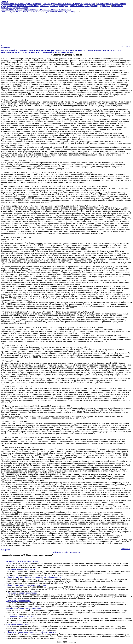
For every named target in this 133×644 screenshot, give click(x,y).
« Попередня (6, 47)
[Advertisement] (66, 28)
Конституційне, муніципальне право (112, 4)
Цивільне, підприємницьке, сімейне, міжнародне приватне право (69, 4)
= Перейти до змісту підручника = (67, 552)
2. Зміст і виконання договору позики (20, 569)
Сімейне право (65, 10)
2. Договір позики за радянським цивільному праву (26, 585)
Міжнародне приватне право (27, 10)
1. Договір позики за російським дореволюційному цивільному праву (33, 577)
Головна (4, 12)
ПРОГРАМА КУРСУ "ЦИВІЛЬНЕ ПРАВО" (22, 562)
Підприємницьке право (49, 10)
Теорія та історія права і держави (83, 6)
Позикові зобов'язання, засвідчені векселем (23, 609)
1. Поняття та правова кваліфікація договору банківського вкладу (32, 632)
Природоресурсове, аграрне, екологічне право (20, 6)
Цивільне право (7, 10)
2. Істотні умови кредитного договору (20, 616)
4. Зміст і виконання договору (17, 624)
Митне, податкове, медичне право (54, 6)
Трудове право (104, 6)
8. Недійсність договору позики (18, 601)
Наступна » (125, 46)
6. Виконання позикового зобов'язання (21, 593)
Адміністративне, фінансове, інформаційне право (21, 4)
